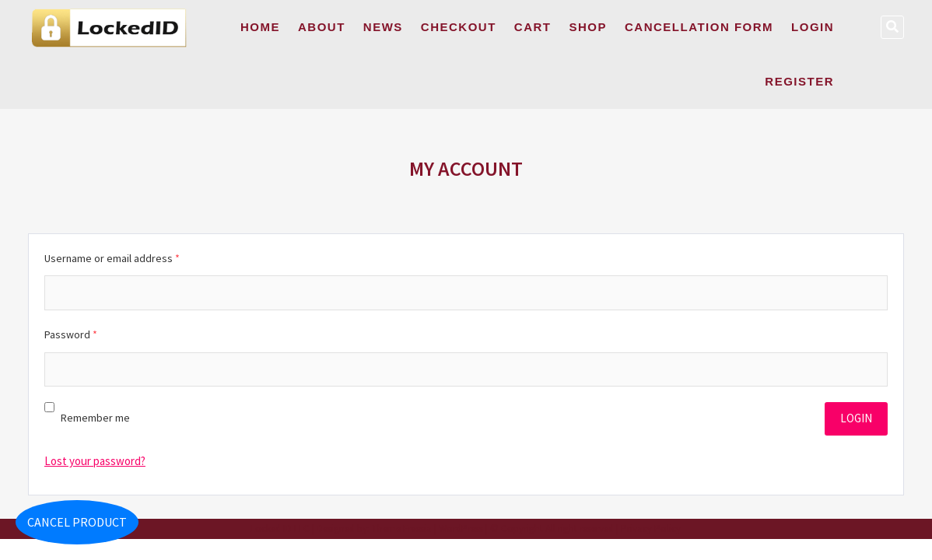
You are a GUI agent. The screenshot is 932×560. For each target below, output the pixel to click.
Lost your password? (95, 461)
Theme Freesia (402, 528)
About (322, 27)
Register (799, 81)
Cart (533, 27)
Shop (588, 27)
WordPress (461, 528)
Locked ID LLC (280, 528)
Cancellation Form (699, 27)
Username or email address (112, 258)
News (383, 27)
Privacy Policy (651, 528)
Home (260, 27)
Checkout (459, 27)
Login (813, 27)
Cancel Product (77, 522)
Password (71, 334)
